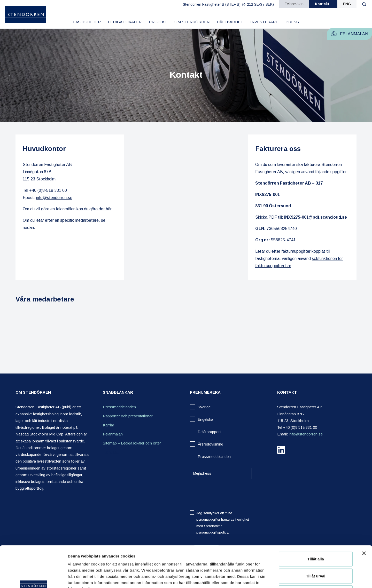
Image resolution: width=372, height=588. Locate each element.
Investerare (264, 22)
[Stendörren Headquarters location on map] (186, 207)
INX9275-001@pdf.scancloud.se (316, 217)
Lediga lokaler (125, 22)
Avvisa (316, 554)
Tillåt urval (316, 537)
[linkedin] (281, 451)
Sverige (204, 407)
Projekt (158, 22)
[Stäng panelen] (364, 515)
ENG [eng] (347, 4)
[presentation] (229, 495)
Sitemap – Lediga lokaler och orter (132, 443)
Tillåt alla (316, 520)
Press (292, 22)
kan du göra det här (94, 209)
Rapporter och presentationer (128, 416)
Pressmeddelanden (119, 407)
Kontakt (322, 4)
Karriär (109, 425)
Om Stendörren (192, 22)
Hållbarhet (230, 22)
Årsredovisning (210, 444)
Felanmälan (294, 4)
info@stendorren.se (54, 198)
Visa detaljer (281, 578)
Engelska (205, 419)
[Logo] (26, 15)
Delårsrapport (209, 432)
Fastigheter (87, 22)
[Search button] (364, 4)
